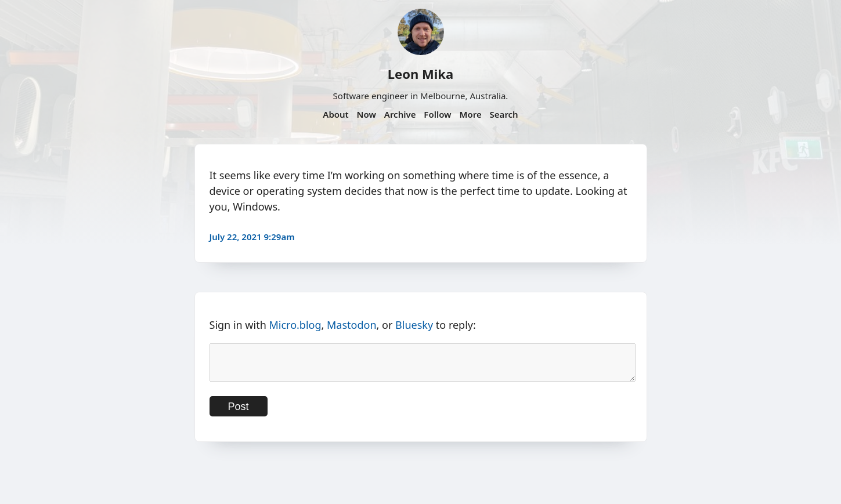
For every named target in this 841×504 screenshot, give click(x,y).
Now (367, 114)
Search (504, 114)
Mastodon (352, 325)
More (470, 114)
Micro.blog (295, 325)
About (335, 114)
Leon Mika (420, 74)
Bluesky (414, 325)
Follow (437, 114)
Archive (400, 114)
